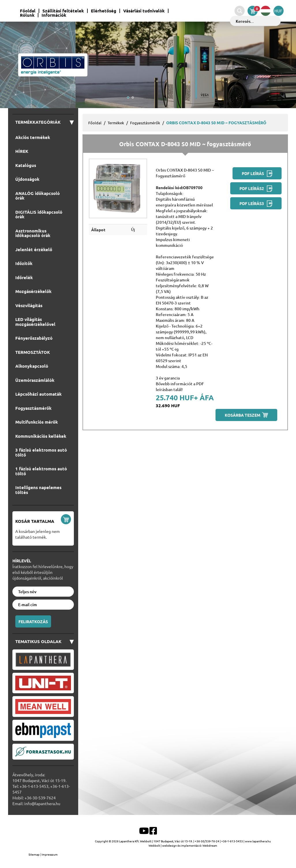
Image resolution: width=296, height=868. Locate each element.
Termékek (116, 123)
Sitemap (34, 854)
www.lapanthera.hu (258, 841)
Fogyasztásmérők (145, 123)
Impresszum (50, 854)
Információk (54, 15)
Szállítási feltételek (63, 11)
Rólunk (27, 15)
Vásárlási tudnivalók (144, 11)
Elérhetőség (104, 11)
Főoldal (28, 11)
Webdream (210, 845)
